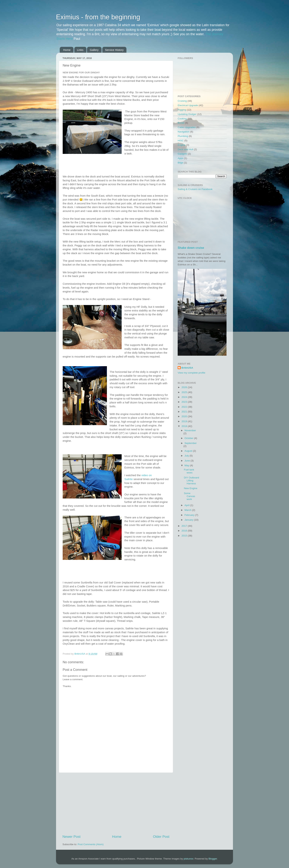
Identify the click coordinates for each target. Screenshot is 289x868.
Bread (181, 123)
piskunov (188, 859)
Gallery (94, 50)
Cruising (182, 101)
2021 (185, 412)
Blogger (213, 859)
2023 (185, 402)
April (187, 505)
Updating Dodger (187, 114)
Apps (181, 158)
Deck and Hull (185, 149)
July (187, 456)
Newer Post (72, 837)
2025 (185, 392)
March (188, 510)
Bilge (180, 163)
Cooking (182, 119)
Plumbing (183, 136)
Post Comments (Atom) (91, 844)
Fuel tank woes (189, 471)
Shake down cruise (191, 248)
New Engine (191, 488)
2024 (185, 397)
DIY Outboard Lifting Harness (191, 481)
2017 (185, 526)
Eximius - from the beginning (98, 17)
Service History (114, 50)
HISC (181, 141)
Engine (182, 145)
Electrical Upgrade (188, 105)
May (187, 465)
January (189, 520)
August (189, 451)
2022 (185, 407)
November (190, 430)
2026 (185, 387)
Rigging (182, 110)
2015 (185, 536)
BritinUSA (187, 368)
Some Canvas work (190, 496)
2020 (185, 416)
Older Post (161, 837)
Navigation (184, 132)
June (188, 461)
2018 (185, 426)
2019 (185, 421)
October (189, 438)
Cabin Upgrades (187, 127)
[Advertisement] (116, 803)
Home (67, 50)
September (191, 443)
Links (80, 50)
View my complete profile (191, 373)
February (190, 515)
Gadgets (182, 154)
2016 (185, 531)
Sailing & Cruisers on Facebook (195, 189)
